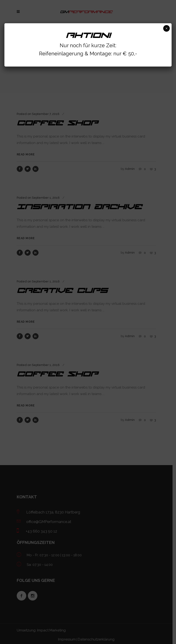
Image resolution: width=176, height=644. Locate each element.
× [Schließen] (166, 28)
